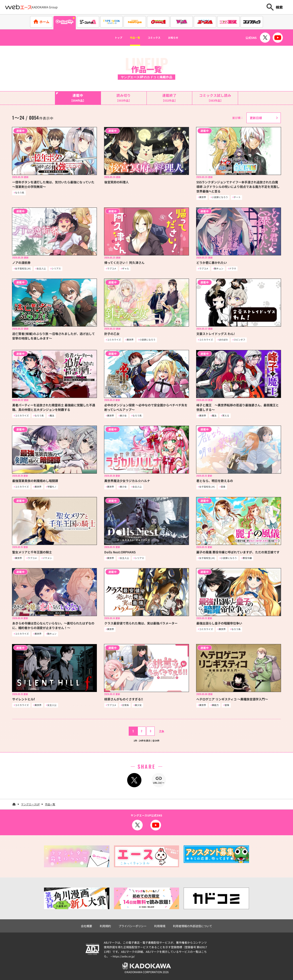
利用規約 (105, 926)
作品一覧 (130, 38)
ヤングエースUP (30, 804)
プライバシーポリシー (133, 926)
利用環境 (160, 926)
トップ (109, 38)
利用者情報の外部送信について (193, 926)
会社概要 (86, 926)
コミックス (156, 38)
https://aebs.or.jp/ (124, 956)
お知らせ (182, 38)
